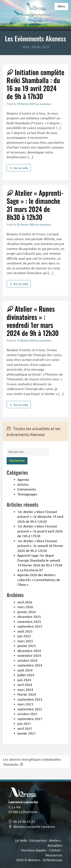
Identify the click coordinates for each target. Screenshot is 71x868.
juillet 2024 (26, 675)
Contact (55, 850)
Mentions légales (34, 850)
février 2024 (27, 694)
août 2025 (25, 631)
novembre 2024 (29, 655)
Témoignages (27, 494)
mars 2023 (25, 704)
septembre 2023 (30, 699)
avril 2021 (25, 728)
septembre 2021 (30, 719)
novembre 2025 (29, 621)
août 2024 (25, 670)
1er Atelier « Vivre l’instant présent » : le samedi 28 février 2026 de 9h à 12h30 (40, 546)
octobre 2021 (27, 714)
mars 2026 (25, 607)
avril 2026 (25, 602)
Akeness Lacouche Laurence (32, 826)
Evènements (27, 489)
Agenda (23, 479)
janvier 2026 (27, 612)
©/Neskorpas (53, 860)
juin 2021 (24, 723)
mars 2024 (25, 689)
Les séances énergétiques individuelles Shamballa (32, 762)
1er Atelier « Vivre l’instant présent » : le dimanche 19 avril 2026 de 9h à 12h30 (40, 516)
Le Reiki (21, 840)
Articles (23, 484)
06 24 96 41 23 (22, 821)
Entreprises (38, 840)
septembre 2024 (30, 665)
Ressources (54, 855)
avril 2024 (25, 685)
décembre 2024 (29, 651)
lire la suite (19, 168)
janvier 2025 (27, 646)
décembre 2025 (29, 616)
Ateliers (55, 840)
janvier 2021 (27, 733)
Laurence (46, 104)
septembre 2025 (30, 626)
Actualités (55, 845)
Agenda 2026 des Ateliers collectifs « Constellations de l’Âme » (39, 580)
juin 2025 (24, 636)
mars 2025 (25, 641)
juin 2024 (24, 680)
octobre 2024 (27, 660)
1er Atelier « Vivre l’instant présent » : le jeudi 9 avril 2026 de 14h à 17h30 (40, 531)
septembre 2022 (30, 709)
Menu (61, 6)
